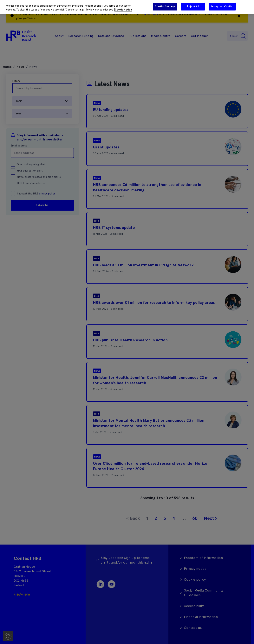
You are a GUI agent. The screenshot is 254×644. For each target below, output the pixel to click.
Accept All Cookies (222, 7)
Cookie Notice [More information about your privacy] (123, 10)
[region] (127, 7)
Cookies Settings (165, 7)
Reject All (193, 7)
